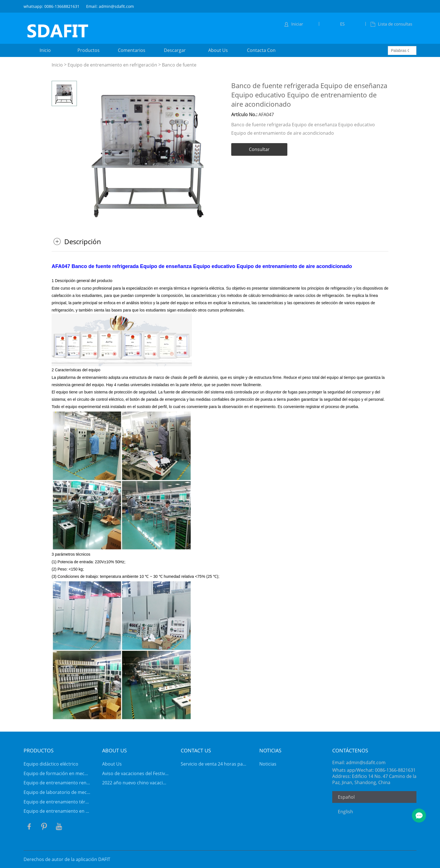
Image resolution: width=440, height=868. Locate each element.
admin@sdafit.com (366, 762)
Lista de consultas (391, 24)
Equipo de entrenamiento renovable (57, 783)
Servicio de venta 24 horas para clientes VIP (214, 764)
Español (346, 797)
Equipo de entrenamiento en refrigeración (112, 65)
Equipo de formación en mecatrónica (57, 773)
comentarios (132, 50)
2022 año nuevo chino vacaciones (136, 783)
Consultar (259, 149)
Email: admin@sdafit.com (110, 6)
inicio (45, 50)
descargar (175, 50)
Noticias (268, 764)
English (345, 812)
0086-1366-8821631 (395, 770)
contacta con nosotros (261, 52)
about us (218, 50)
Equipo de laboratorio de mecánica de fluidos (57, 792)
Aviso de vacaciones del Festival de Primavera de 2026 (136, 773)
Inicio (57, 65)
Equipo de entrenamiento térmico (57, 802)
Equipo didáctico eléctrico (51, 764)
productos (89, 50)
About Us (112, 764)
